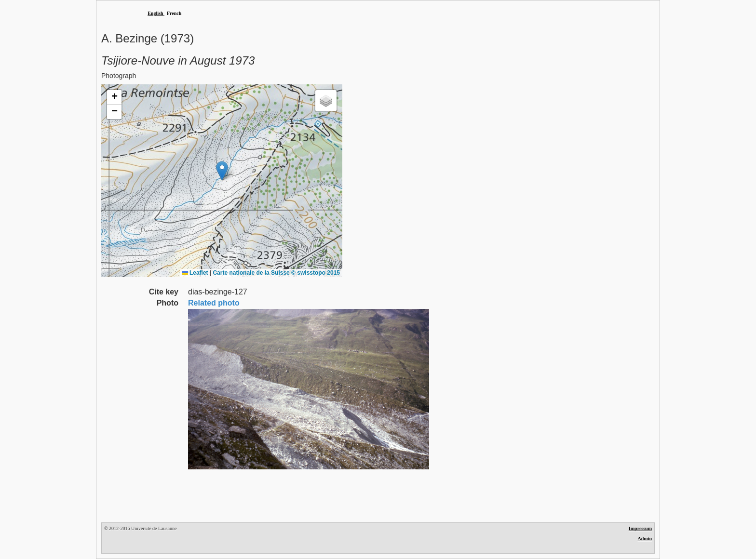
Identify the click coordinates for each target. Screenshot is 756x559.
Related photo (214, 303)
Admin (645, 539)
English (155, 13)
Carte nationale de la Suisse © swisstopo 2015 (276, 273)
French (174, 13)
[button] (222, 171)
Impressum (640, 528)
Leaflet (195, 273)
